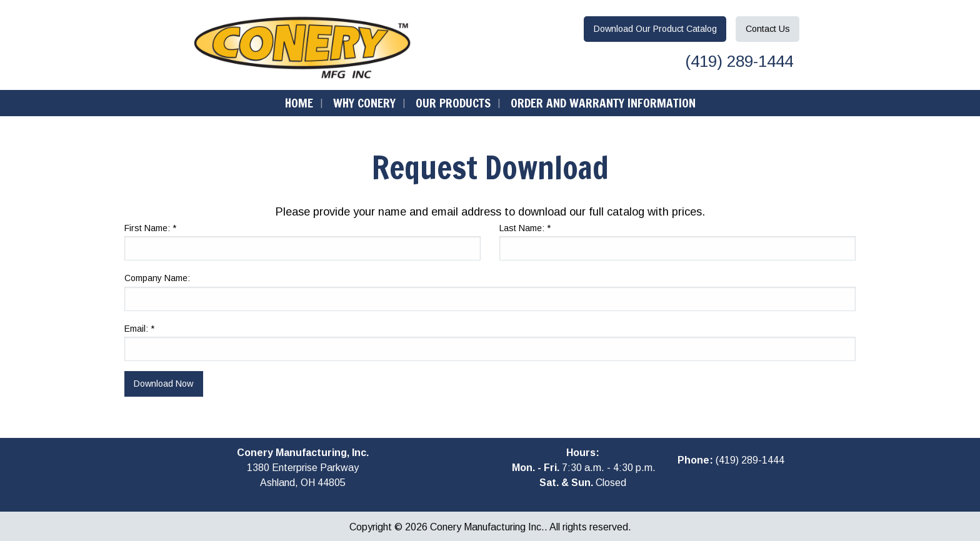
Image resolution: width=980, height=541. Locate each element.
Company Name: (157, 278)
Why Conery (364, 103)
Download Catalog (655, 29)
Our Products (453, 103)
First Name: (150, 228)
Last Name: (525, 228)
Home (299, 103)
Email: (139, 329)
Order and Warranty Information (603, 103)
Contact (768, 29)
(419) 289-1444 (737, 61)
